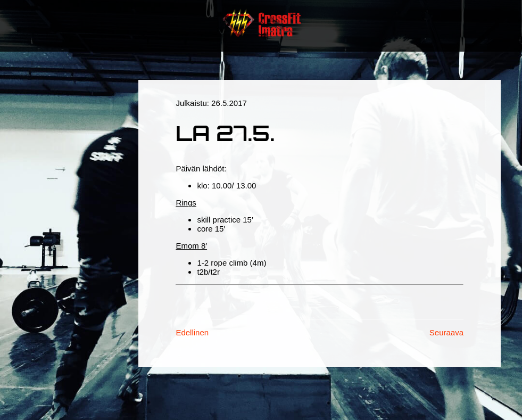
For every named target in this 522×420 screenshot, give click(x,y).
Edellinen (192, 332)
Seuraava (446, 332)
